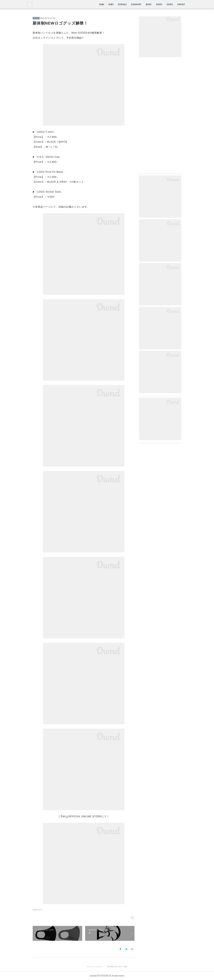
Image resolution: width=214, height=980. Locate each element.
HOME (102, 4)
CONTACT (181, 4)
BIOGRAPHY (136, 4)
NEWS (111, 4)
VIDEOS (159, 4)
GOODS (170, 4)
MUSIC (149, 4)
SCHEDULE (122, 4)
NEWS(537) (38, 910)
